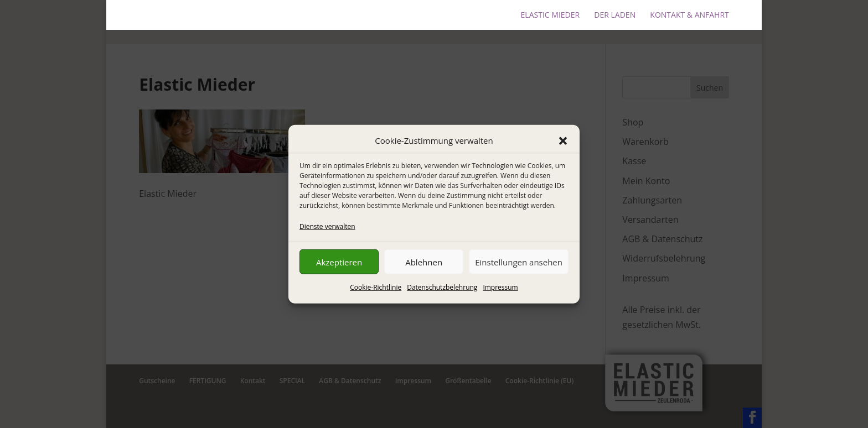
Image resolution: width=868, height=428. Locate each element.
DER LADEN (615, 15)
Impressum (500, 287)
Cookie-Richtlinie (376, 287)
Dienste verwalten (327, 226)
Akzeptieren (339, 262)
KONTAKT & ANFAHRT (689, 15)
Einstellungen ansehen (519, 262)
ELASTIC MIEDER (551, 15)
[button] (563, 140)
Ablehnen (424, 262)
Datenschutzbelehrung (442, 287)
